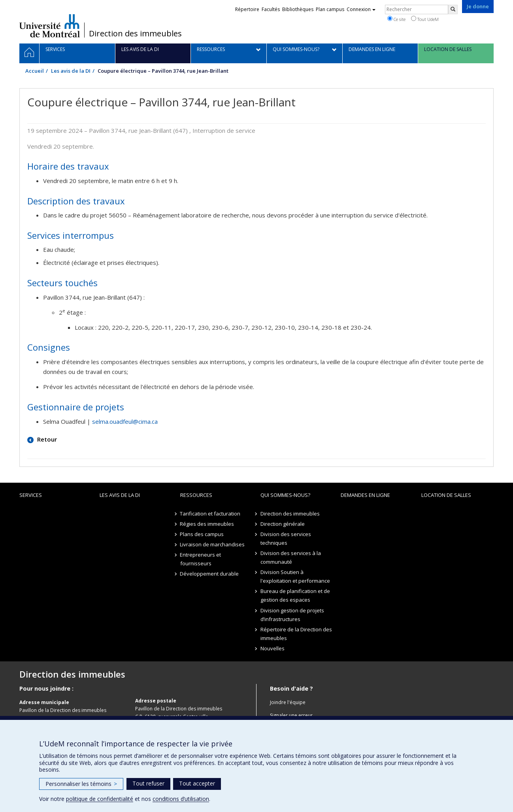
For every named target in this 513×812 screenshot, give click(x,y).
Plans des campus (202, 534)
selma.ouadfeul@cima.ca (125, 421)
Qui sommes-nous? (285, 495)
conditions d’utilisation (181, 799)
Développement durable (210, 574)
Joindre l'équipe (288, 702)
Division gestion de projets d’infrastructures (292, 615)
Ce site (396, 19)
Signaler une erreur (291, 715)
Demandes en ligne (365, 495)
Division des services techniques (286, 538)
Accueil (35, 71)
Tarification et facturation (210, 514)
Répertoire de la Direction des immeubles (296, 634)
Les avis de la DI (71, 71)
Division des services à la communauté (291, 557)
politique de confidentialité (100, 799)
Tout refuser (148, 783)
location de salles (446, 495)
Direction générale (283, 524)
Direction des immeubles (135, 34)
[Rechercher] (453, 9)
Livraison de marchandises (213, 544)
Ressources (196, 495)
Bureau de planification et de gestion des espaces (295, 595)
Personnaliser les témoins (81, 784)
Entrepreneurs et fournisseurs (201, 559)
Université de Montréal (50, 26)
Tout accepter (197, 783)
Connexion (361, 9)
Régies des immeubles (207, 524)
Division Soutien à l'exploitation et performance (295, 576)
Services (31, 495)
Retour (46, 439)
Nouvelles (273, 648)
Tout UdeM (425, 19)
